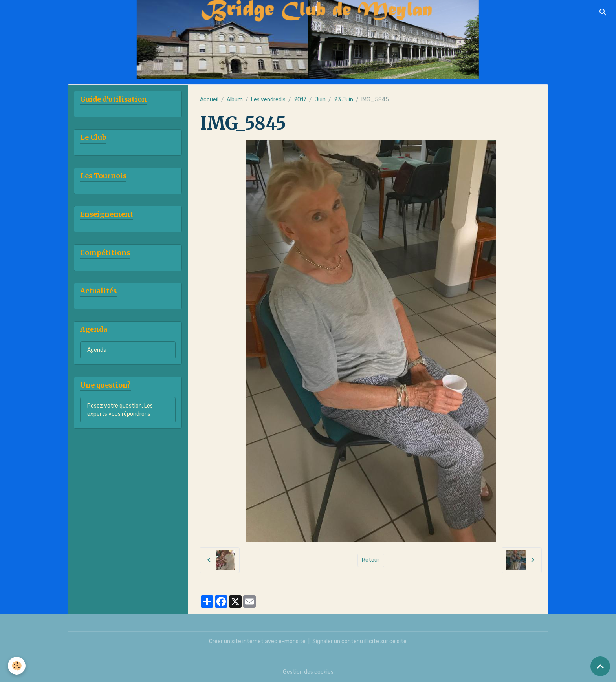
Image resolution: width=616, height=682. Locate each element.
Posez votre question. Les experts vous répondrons (120, 410)
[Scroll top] (600, 666)
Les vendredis (268, 100)
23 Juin (344, 100)
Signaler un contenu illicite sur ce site (359, 641)
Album (235, 100)
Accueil (209, 100)
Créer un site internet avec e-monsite (257, 641)
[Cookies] (17, 666)
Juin (320, 100)
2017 (300, 100)
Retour (371, 560)
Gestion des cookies (308, 672)
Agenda (97, 350)
